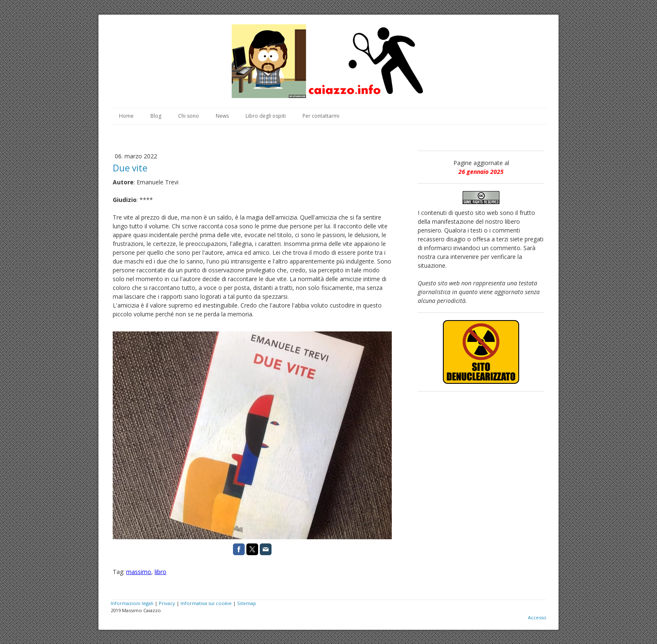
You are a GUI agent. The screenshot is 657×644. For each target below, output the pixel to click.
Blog (156, 116)
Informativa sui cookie (206, 603)
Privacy (167, 603)
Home (126, 116)
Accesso (537, 617)
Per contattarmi (321, 116)
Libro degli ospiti (266, 116)
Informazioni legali (132, 603)
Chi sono (189, 116)
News (222, 116)
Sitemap (247, 603)
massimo (139, 572)
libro (160, 572)
